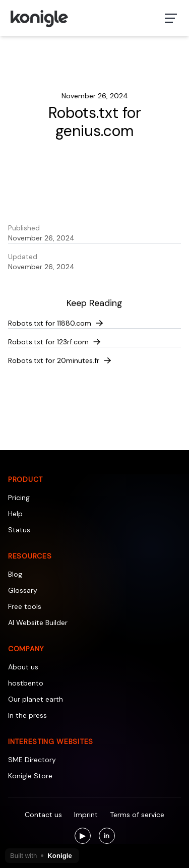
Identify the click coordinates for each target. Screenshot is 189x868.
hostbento (26, 683)
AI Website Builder (38, 623)
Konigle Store (30, 776)
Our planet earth (36, 699)
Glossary (23, 590)
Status (19, 530)
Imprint (86, 815)
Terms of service (137, 815)
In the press (27, 715)
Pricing (19, 498)
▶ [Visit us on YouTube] (85, 837)
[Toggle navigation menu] (171, 18)
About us (23, 667)
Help (15, 514)
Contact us (43, 815)
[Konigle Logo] (39, 18)
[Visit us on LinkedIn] (107, 836)
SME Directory (32, 760)
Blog (15, 574)
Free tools (25, 606)
